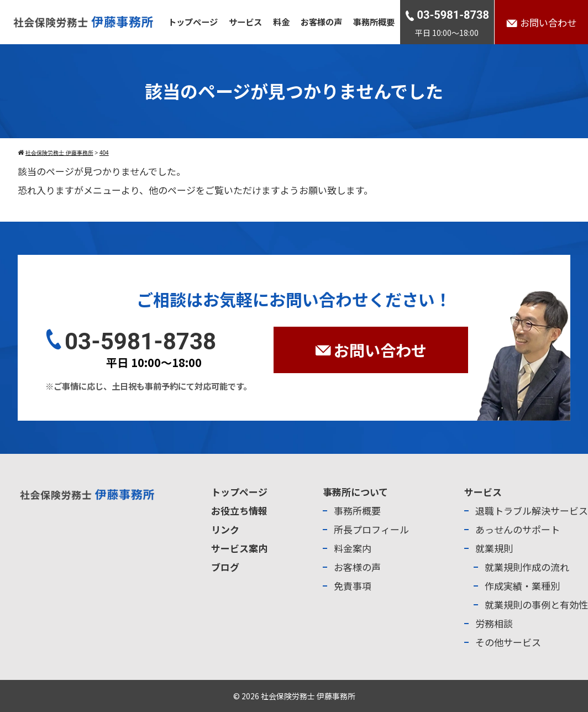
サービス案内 (239, 548)
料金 (281, 22)
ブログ (225, 567)
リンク (225, 529)
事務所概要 (374, 22)
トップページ (193, 22)
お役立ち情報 (239, 511)
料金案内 (353, 548)
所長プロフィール (371, 529)
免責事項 (353, 586)
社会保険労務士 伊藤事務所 (308, 696)
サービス (245, 22)
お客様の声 (321, 22)
